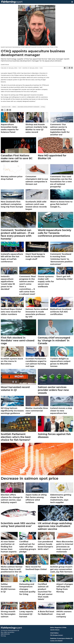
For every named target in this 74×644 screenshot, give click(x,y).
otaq (43, 107)
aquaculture (6, 107)
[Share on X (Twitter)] (67, 68)
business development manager (29, 107)
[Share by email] (72, 68)
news (14, 107)
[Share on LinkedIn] (69, 68)
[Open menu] (72, 2)
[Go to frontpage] (12, 2)
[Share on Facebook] (65, 68)
